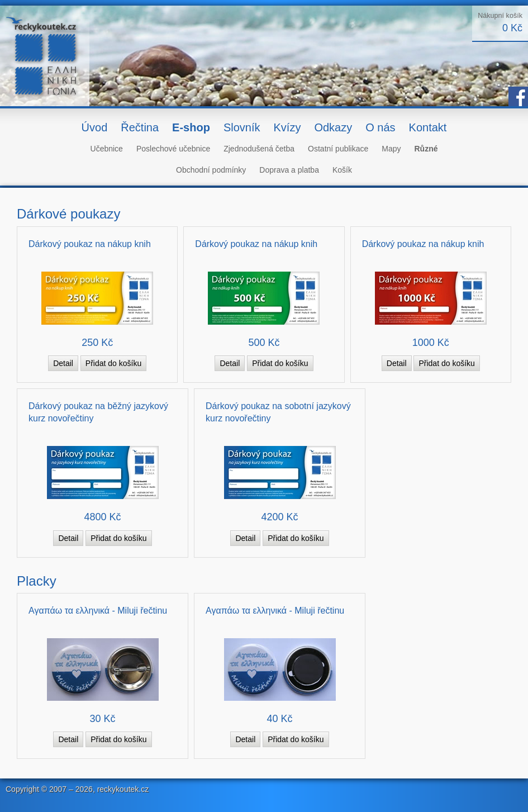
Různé (426, 149)
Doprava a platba (289, 170)
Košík (342, 170)
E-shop (191, 127)
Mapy (391, 149)
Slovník (242, 127)
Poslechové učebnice (173, 149)
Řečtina (140, 127)
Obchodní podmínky (211, 170)
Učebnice (107, 149)
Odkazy (333, 127)
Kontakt (428, 127)
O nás (380, 127)
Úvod (95, 127)
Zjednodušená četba (259, 149)
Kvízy (287, 127)
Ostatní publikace (338, 149)
